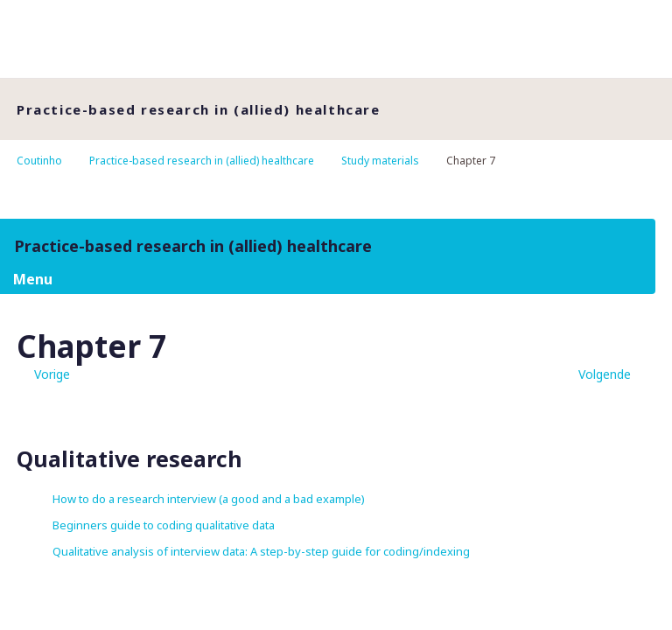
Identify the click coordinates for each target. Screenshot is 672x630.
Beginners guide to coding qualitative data (164, 525)
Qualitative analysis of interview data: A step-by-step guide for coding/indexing (261, 551)
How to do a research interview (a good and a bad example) (209, 499)
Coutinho (39, 161)
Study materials (380, 161)
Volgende (605, 374)
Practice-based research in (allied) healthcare (202, 161)
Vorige (52, 374)
